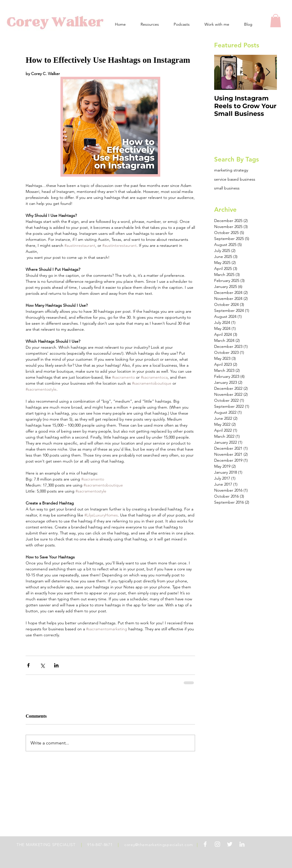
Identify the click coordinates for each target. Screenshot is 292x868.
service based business (235, 179)
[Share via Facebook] (28, 665)
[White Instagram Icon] (217, 844)
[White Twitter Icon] (230, 844)
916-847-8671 (100, 845)
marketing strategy (231, 170)
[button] (276, 21)
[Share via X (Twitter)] (42, 665)
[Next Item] (268, 73)
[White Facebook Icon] (205, 844)
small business (227, 188)
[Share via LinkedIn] (56, 665)
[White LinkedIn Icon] (242, 844)
